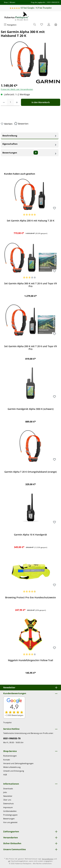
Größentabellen (10, 811)
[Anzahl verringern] (4, 102)
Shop (6, 2)
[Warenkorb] (56, 25)
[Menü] (10, 25)
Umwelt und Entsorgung (14, 771)
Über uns (7, 800)
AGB (5, 775)
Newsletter (8, 796)
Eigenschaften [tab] (30, 144)
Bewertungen (9, 819)
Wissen (12, 2)
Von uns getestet (10, 822)
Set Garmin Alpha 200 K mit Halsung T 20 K (31, 221)
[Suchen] (35, 25)
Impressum (8, 807)
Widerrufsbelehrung (12, 767)
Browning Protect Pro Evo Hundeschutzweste (30, 598)
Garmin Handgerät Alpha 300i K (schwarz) (31, 409)
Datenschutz (8, 803)
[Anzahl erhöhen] (17, 102)
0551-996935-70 (12, 738)
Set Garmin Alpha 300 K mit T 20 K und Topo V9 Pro (30, 285)
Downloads (8, 789)
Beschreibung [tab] (30, 135)
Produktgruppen (10, 815)
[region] (30, 425)
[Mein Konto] (49, 25)
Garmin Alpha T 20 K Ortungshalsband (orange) (30, 472)
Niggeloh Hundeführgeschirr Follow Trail (30, 660)
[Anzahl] (10, 102)
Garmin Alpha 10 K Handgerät (30, 535)
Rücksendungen (10, 756)
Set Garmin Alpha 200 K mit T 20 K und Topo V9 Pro (30, 348)
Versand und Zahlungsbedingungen (18, 763)
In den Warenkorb (41, 102)
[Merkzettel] (42, 25)
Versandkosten (48, 859)
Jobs (5, 792)
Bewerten (23, 124)
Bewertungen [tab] (30, 153)
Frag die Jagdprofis (38, 2)
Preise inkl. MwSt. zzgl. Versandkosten (17, 89)
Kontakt (7, 760)
